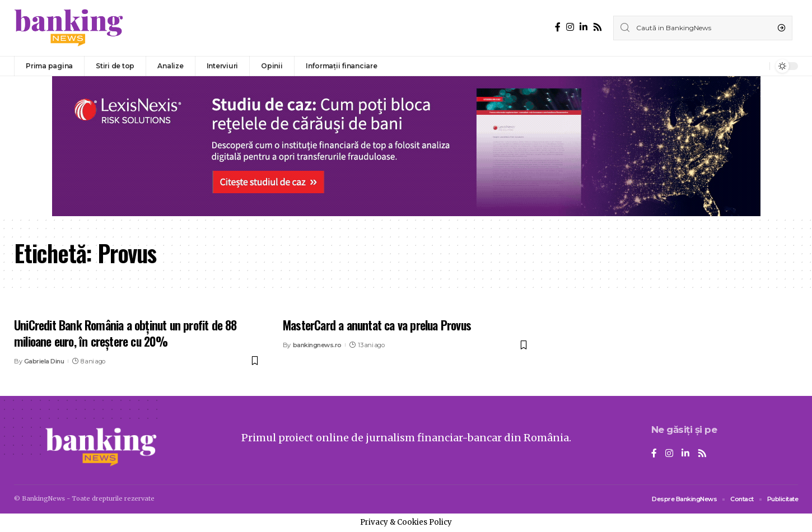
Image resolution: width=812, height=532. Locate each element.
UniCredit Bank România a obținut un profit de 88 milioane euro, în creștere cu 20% (125, 333)
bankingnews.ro (317, 345)
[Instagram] (570, 27)
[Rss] (598, 27)
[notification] (758, 66)
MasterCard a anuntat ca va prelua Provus (377, 325)
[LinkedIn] (584, 27)
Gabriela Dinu (44, 361)
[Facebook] (558, 27)
